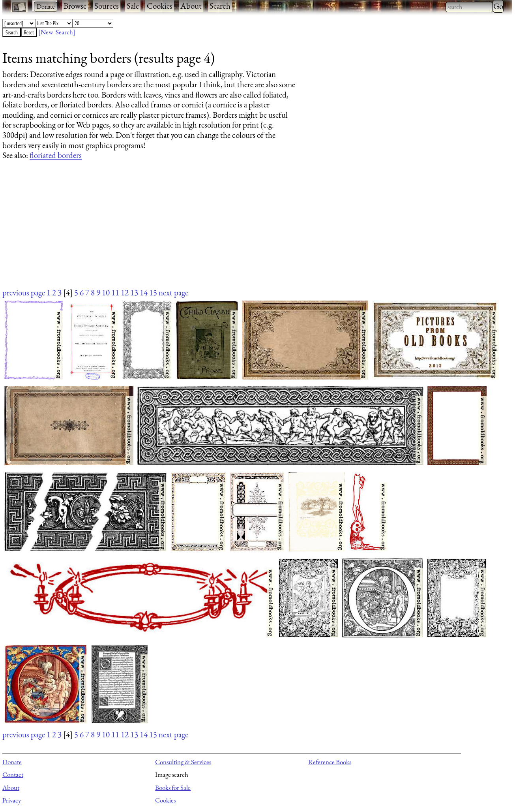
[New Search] (57, 32)
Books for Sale (173, 788)
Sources (107, 6)
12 (125, 292)
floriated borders (56, 155)
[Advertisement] (239, 231)
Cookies (160, 6)
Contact (13, 774)
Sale (133, 6)
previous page (24, 292)
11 (115, 292)
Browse (75, 6)
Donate (12, 762)
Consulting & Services (183, 762)
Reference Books (330, 762)
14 (144, 292)
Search (220, 6)
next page (173, 292)
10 (106, 292)
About (191, 6)
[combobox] (469, 7)
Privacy (12, 800)
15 (153, 292)
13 (134, 292)
